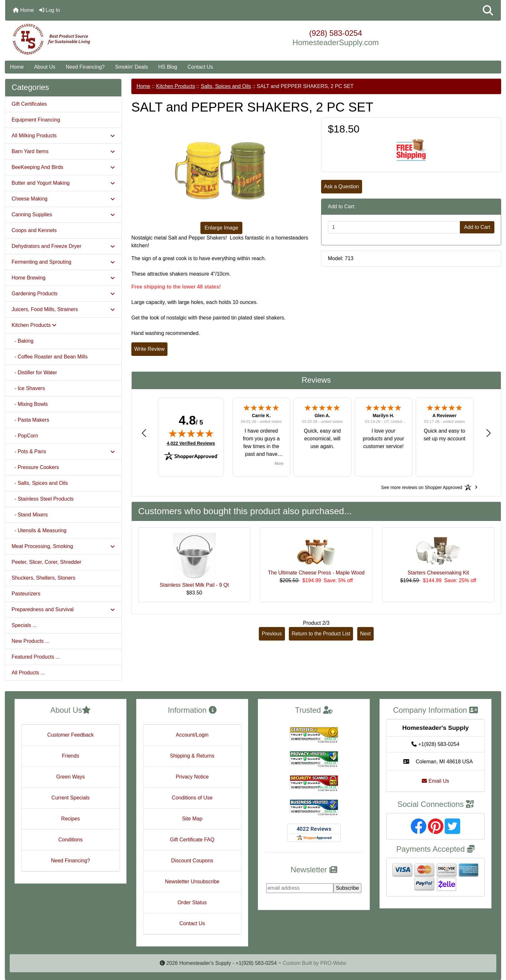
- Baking (23, 341)
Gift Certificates (29, 104)
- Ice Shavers (28, 388)
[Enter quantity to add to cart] (394, 227)
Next (365, 634)
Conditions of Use (192, 798)
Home (23, 10)
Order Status (192, 902)
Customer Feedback (70, 735)
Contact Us (200, 67)
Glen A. (323, 416)
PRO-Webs (333, 963)
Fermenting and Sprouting (63, 262)
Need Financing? (85, 67)
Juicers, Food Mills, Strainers (63, 309)
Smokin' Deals (131, 67)
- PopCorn (25, 436)
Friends (71, 756)
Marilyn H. (384, 416)
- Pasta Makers (30, 420)
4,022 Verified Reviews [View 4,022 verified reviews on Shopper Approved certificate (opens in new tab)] (191, 443)
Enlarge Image (221, 228)
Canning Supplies (63, 215)
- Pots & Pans (63, 451)
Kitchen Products (175, 86)
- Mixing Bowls (30, 404)
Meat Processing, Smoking (63, 546)
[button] (488, 10)
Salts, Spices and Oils (226, 86)
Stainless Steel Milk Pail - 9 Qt (194, 585)
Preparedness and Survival (63, 609)
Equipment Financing (36, 120)
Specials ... (24, 625)
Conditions (71, 840)
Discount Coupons (192, 861)
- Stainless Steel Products (43, 499)
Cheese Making (63, 199)
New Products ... (30, 641)
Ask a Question (342, 186)
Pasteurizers (26, 594)
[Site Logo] (88, 39)
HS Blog (168, 67)
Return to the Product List (321, 634)
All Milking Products (63, 136)
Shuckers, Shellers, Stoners (43, 578)
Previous (272, 634)
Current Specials (70, 798)
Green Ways (70, 777)
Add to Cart (477, 227)
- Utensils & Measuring (39, 530)
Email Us (435, 781)
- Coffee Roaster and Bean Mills (50, 357)
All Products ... (28, 673)
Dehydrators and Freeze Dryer (63, 246)
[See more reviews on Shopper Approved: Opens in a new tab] (422, 487)
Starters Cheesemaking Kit (438, 573)
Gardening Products (63, 294)
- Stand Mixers (30, 515)
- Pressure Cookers (35, 467)
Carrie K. (261, 416)
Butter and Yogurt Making (63, 183)
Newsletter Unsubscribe (192, 882)
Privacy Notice (192, 777)
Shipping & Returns (192, 756)
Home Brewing (63, 278)
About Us (45, 67)
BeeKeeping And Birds (63, 167)
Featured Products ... (36, 657)
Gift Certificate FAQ (192, 840)
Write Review (149, 349)
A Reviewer (445, 416)
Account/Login (192, 735)
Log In (50, 10)
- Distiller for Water (34, 372)
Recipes (71, 819)
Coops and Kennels (34, 230)
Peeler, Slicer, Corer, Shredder (46, 562)
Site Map (192, 819)
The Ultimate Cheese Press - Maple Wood (316, 573)
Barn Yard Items (63, 151)
